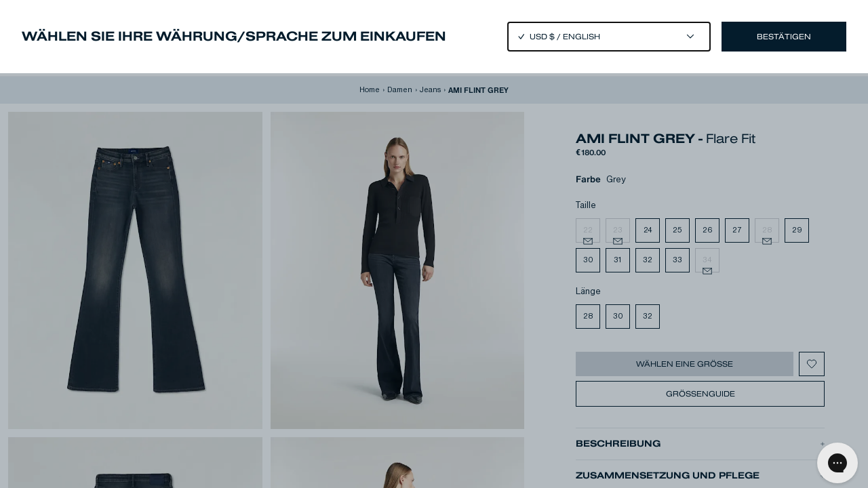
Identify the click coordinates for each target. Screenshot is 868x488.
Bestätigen (784, 37)
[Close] (434, 244)
